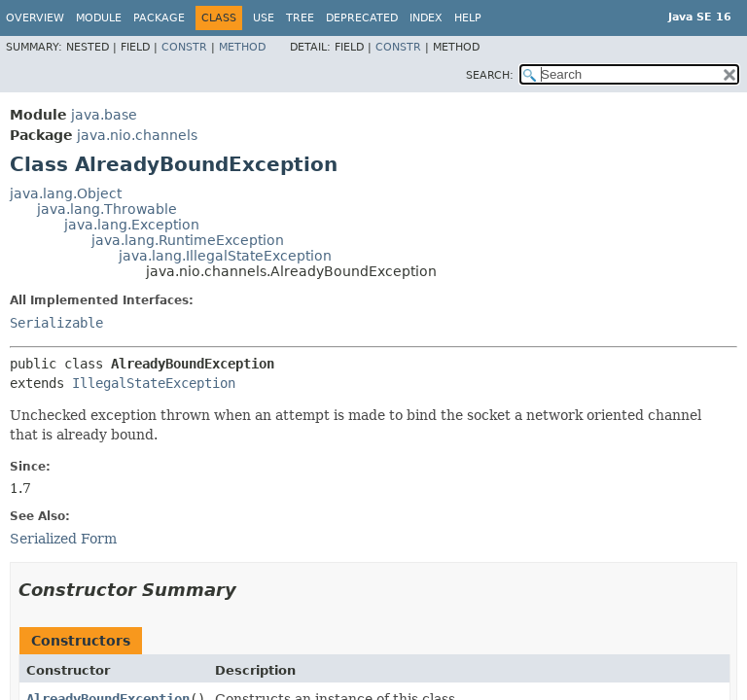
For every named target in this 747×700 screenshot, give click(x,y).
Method (242, 47)
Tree (300, 18)
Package (159, 18)
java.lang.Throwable (107, 209)
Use (264, 18)
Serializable (56, 323)
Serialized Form (63, 539)
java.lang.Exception (132, 225)
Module (99, 18)
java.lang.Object (66, 193)
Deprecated (362, 18)
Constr (184, 47)
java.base (104, 115)
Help (468, 18)
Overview (35, 18)
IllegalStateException (154, 383)
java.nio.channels (137, 135)
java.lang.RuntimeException (188, 240)
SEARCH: (490, 75)
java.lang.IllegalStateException (225, 256)
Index (426, 18)
